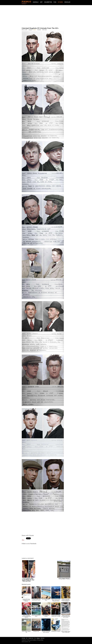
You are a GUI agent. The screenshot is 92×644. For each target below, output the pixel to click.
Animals (36, 2)
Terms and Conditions (32, 640)
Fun (55, 2)
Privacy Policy (40, 640)
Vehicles (67, 2)
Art (41, 2)
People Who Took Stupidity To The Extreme (26, 600)
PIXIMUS (26, 2)
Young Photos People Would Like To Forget (56, 616)
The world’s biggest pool (46, 600)
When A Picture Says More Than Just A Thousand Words (56, 600)
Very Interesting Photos (46, 616)
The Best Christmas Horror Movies (46, 632)
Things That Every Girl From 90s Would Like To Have (66, 616)
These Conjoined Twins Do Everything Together (26, 616)
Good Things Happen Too (26, 632)
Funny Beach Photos (64, 579)
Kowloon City (36, 631)
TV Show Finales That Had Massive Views (36, 600)
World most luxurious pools (36, 616)
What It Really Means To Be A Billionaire (66, 632)
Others (60, 2)
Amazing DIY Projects (56, 631)
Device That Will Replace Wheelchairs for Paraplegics (66, 600)
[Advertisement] (46, 16)
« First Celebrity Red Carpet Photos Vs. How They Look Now (28, 580)
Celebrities (48, 2)
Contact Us (24, 640)
